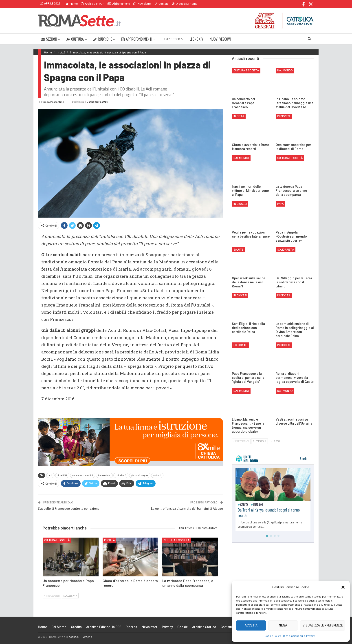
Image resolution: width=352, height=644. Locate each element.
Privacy (167, 627)
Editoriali (240, 345)
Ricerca (131, 627)
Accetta (251, 625)
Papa (280, 204)
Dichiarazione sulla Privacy (299, 636)
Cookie (183, 627)
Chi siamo (59, 627)
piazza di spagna (140, 475)
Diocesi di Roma (185, 4)
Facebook (73, 637)
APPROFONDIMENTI (137, 39)
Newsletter (142, 4)
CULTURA (75, 39)
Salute (238, 250)
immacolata (104, 475)
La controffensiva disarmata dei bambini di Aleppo (187, 509)
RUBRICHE (103, 39)
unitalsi (157, 475)
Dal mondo (285, 71)
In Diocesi (284, 116)
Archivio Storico (204, 627)
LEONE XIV (196, 39)
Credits (76, 627)
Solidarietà (286, 250)
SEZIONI (49, 39)
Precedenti (52, 596)
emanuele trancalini (83, 475)
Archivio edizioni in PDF (104, 627)
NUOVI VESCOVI (220, 39)
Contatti (162, 4)
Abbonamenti (119, 4)
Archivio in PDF (93, 4)
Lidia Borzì (121, 475)
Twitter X (87, 637)
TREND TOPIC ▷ (174, 39)
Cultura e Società (57, 540)
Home (72, 4)
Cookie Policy (273, 636)
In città (109, 540)
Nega (283, 625)
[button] (343, 587)
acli (50, 475)
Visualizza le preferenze (323, 625)
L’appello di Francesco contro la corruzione (69, 509)
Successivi (70, 596)
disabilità (62, 475)
